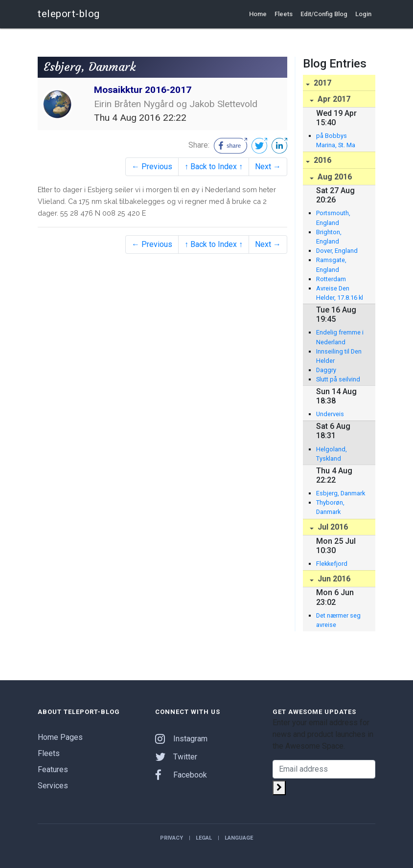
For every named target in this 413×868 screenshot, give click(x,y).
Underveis (330, 414)
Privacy (172, 838)
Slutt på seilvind (338, 379)
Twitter (176, 757)
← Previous (152, 167)
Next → (268, 167)
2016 (321, 160)
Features (53, 769)
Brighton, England (329, 237)
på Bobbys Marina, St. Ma (336, 140)
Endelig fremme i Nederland (340, 337)
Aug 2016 (334, 177)
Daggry (326, 370)
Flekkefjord (332, 564)
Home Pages (60, 737)
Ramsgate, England (331, 265)
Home (258, 14)
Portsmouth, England (333, 218)
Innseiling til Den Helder (339, 356)
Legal (204, 838)
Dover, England (337, 251)
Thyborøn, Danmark (330, 507)
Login (363, 14)
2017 (321, 83)
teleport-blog (69, 14)
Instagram (181, 739)
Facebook (181, 775)
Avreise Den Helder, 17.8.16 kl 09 (340, 293)
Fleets (284, 14)
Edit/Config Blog (324, 14)
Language (239, 838)
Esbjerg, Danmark (341, 493)
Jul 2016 (332, 527)
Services (53, 786)
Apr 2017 (333, 99)
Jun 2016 (333, 579)
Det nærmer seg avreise (338, 620)
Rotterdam (331, 279)
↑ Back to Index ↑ (214, 167)
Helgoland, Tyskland (332, 454)
